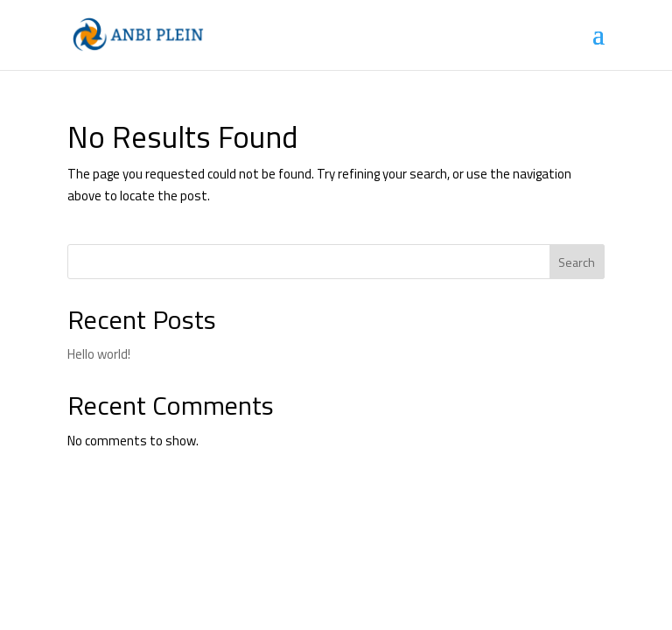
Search (577, 262)
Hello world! (99, 354)
